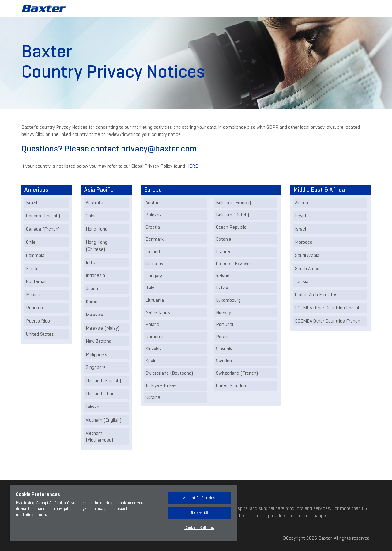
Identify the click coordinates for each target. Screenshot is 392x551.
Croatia (153, 227)
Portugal (224, 324)
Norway (223, 312)
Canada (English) (43, 216)
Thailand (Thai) (100, 394)
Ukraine (153, 397)
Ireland (223, 276)
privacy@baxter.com (159, 149)
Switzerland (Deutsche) (169, 373)
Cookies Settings (199, 528)
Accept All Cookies (199, 498)
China (91, 216)
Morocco (304, 242)
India (90, 262)
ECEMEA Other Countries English (328, 308)
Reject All (199, 513)
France (223, 251)
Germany (154, 264)
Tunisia (302, 281)
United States (40, 334)
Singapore (96, 367)
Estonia (224, 239)
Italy (150, 288)
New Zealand (99, 341)
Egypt (301, 216)
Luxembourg (228, 300)
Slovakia (154, 349)
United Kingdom (232, 385)
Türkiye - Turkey (161, 385)
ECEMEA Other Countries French (328, 321)
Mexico (33, 295)
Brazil (32, 203)
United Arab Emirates (316, 295)
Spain (151, 361)
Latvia (222, 288)
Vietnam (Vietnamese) (99, 437)
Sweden (224, 361)
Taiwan (92, 407)
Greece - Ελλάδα (233, 264)
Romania (154, 337)
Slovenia (224, 349)
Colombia (35, 255)
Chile (31, 242)
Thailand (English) (103, 380)
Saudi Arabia (307, 255)
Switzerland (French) (237, 373)
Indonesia (95, 275)
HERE (192, 166)
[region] (123, 513)
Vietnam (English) (104, 420)
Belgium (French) (233, 203)
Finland (153, 251)
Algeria (302, 203)
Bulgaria (154, 215)
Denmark (155, 239)
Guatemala (37, 281)
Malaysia (94, 315)
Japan (92, 288)
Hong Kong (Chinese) (97, 246)
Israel (300, 229)
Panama (34, 308)
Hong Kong (97, 229)
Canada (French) (43, 229)
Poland (152, 324)
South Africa (307, 268)
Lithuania (155, 300)
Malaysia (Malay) (103, 328)
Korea (92, 302)
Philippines (96, 354)
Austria (153, 203)
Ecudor (33, 268)
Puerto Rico (38, 321)
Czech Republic (231, 227)
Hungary (154, 276)
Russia (223, 337)
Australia (94, 203)
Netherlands (158, 312)
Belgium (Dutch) (232, 215)
